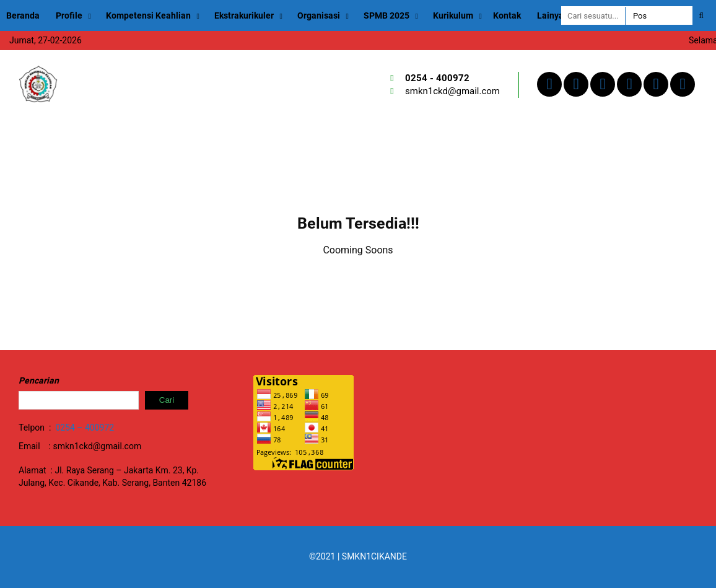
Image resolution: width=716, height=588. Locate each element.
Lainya (550, 15)
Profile (69, 15)
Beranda (23, 15)
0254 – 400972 (85, 428)
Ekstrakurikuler (244, 15)
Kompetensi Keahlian (148, 15)
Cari (167, 400)
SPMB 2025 (386, 15)
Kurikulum (453, 15)
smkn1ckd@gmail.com (452, 91)
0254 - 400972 (437, 78)
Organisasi (319, 15)
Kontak (507, 15)
